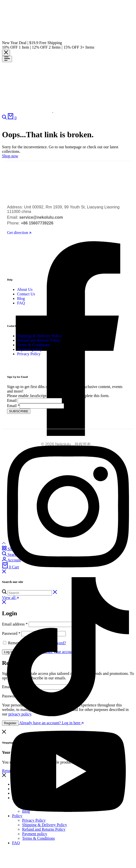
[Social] (68, 575)
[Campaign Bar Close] (6, 53)
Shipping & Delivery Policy (40, 336)
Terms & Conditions (33, 345)
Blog (21, 298)
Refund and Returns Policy (39, 340)
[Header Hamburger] (7, 59)
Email (12, 400)
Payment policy (30, 349)
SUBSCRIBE (19, 411)
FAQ (21, 303)
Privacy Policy (29, 354)
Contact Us (26, 294)
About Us (25, 289)
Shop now (10, 156)
